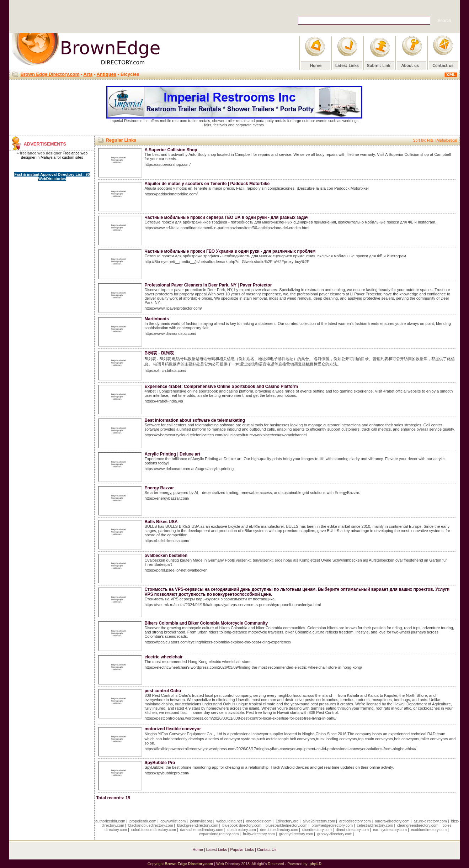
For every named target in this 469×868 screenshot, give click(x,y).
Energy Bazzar (159, 488)
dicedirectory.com (317, 830)
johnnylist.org (201, 821)
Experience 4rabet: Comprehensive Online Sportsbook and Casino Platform (221, 386)
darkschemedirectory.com (202, 830)
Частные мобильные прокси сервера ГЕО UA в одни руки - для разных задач (226, 217)
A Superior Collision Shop (171, 150)
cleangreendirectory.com (418, 825)
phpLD (315, 864)
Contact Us (267, 849)
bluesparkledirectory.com (287, 825)
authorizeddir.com (110, 821)
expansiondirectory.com (219, 834)
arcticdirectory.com (355, 821)
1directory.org (287, 821)
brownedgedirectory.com (332, 825)
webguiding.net (229, 821)
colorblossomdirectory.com (154, 830)
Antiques (106, 74)
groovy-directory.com (335, 834)
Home (198, 849)
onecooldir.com (259, 821)
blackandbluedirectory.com (151, 825)
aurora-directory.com (392, 821)
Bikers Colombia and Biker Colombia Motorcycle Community (206, 623)
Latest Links (217, 849)
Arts (88, 74)
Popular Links (242, 849)
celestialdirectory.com (375, 825)
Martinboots (157, 319)
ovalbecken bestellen (166, 556)
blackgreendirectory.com (198, 825)
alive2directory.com (319, 821)
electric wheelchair (163, 657)
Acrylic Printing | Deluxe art (172, 454)
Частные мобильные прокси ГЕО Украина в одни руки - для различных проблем (230, 251)
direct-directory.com (352, 830)
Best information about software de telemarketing (195, 420)
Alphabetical (447, 140)
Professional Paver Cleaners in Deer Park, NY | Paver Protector (208, 285)
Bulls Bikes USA (161, 522)
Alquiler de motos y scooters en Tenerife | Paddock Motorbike (207, 184)
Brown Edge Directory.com (50, 74)
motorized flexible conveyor (173, 729)
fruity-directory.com (259, 834)
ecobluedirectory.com (429, 830)
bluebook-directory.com (242, 825)
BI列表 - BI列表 (159, 353)
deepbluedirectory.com (279, 830)
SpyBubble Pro (160, 763)
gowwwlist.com (173, 821)
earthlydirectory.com (390, 830)
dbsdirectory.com (241, 830)
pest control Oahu (163, 691)
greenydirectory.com (296, 834)
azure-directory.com (430, 821)
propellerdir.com (143, 821)
